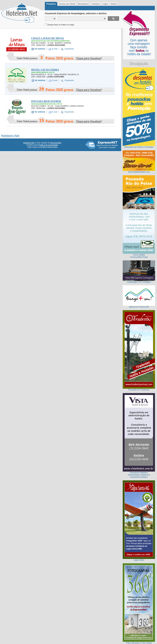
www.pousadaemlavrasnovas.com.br (46, 104)
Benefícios (84, 4)
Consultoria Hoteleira (139, 473)
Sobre (114, 4)
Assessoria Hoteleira (139, 477)
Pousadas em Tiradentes (139, 390)
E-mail (55, 49)
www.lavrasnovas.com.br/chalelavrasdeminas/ (50, 41)
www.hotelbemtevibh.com (139, 172)
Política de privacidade (48, 145)
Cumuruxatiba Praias (139, 257)
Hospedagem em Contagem (139, 282)
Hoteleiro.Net (29, 143)
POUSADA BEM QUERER (46, 101)
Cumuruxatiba (139, 255)
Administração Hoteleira (138, 475)
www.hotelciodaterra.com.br (43, 72)
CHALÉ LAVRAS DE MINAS (48, 38)
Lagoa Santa (139, 560)
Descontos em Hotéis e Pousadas (139, 147)
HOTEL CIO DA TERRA (45, 70)
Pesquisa (51, 4)
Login (105, 4)
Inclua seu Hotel (67, 4)
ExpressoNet (56, 143)
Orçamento (69, 49)
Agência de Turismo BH (139, 307)
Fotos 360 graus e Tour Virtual (139, 643)
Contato (95, 4)
